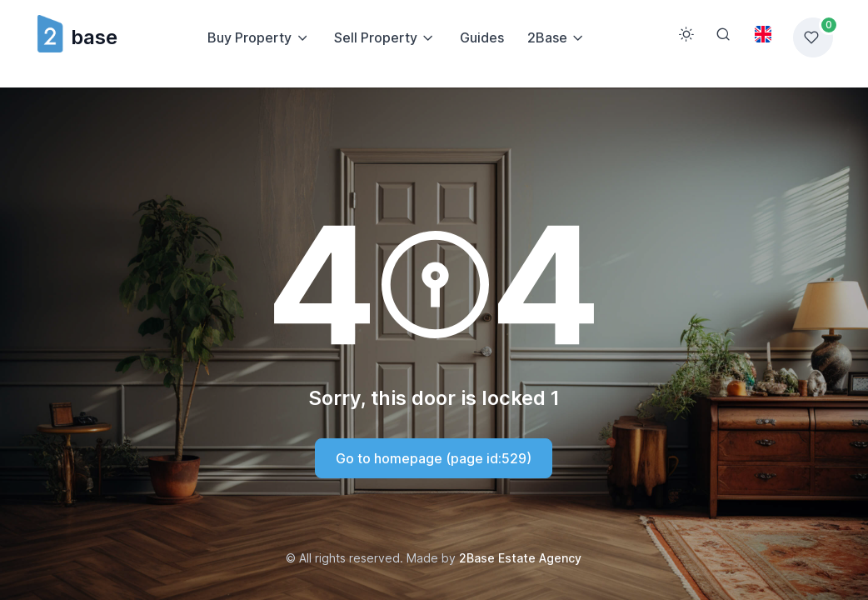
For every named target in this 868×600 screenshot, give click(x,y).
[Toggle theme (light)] (686, 34)
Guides (482, 37)
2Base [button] (547, 37)
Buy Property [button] (249, 37)
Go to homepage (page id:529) (434, 458)
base (76, 37)
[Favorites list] (813, 37)
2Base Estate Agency (520, 558)
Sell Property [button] (376, 37)
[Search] (723, 34)
